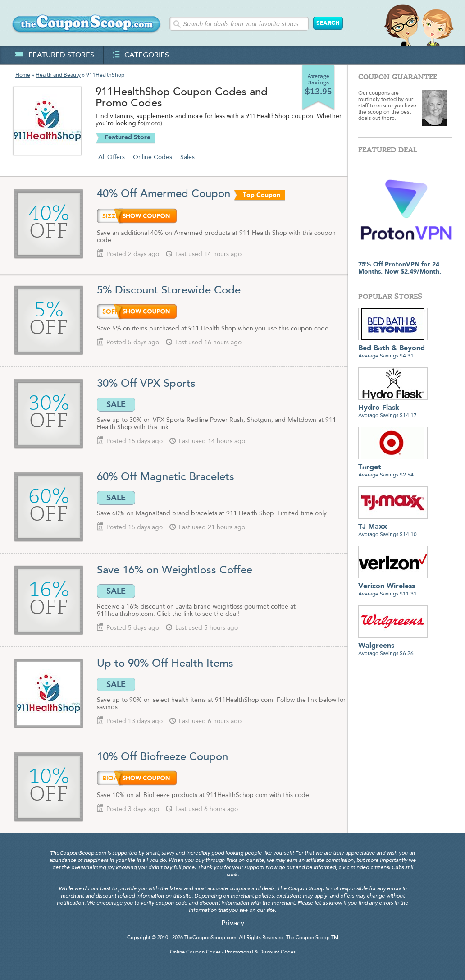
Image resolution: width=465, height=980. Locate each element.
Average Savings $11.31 (393, 587)
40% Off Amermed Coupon (164, 194)
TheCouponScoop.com (210, 938)
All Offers (112, 157)
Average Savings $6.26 (393, 646)
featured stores (54, 55)
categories (141, 55)
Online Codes (153, 157)
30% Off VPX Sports (146, 384)
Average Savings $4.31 (393, 349)
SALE (116, 404)
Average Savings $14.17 (393, 408)
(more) (153, 124)
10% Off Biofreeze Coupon (162, 757)
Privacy (233, 924)
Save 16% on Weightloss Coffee (175, 571)
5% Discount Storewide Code (169, 291)
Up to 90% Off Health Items (165, 664)
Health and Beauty (58, 75)
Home (23, 75)
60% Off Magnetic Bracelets (166, 477)
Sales (187, 157)
